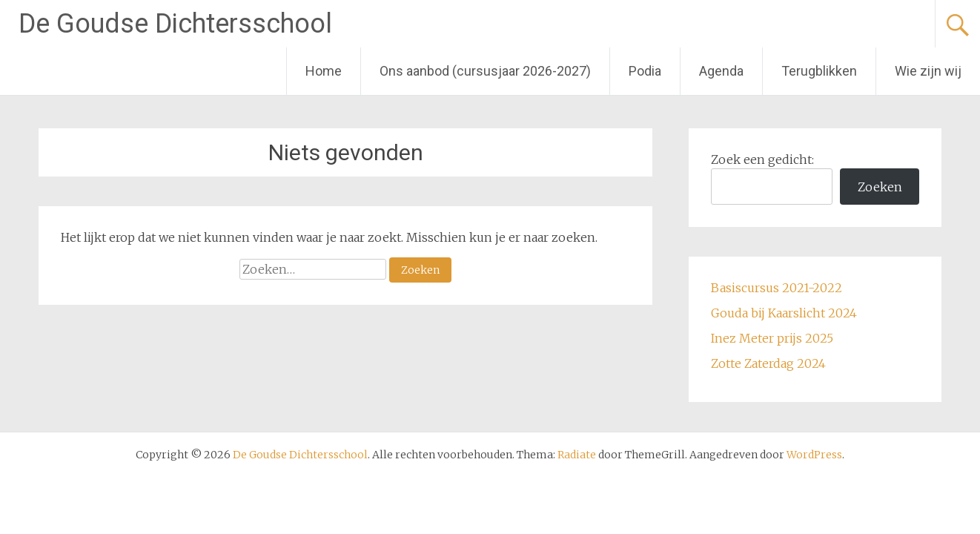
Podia (645, 71)
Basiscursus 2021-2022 (777, 288)
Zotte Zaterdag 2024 (768, 363)
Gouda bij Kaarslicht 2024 (784, 313)
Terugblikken (819, 71)
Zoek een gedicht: (762, 159)
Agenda (721, 71)
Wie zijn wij (928, 71)
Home (324, 71)
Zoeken (880, 187)
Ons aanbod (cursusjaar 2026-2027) (485, 71)
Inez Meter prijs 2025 (772, 338)
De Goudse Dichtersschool (175, 24)
